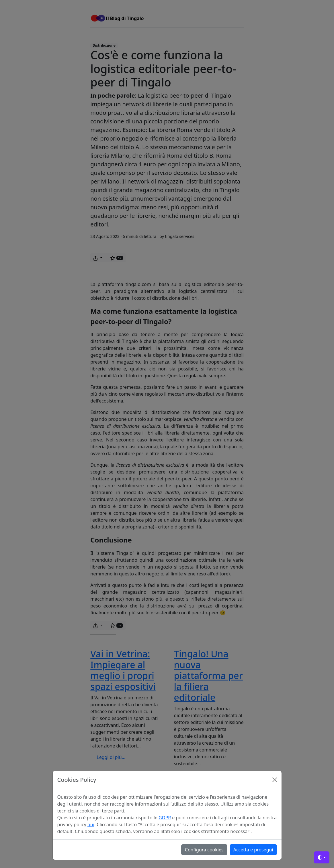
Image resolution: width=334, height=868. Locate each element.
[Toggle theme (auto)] (322, 857)
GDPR (165, 818)
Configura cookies (204, 850)
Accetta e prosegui (253, 850)
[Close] (275, 780)
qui (91, 824)
